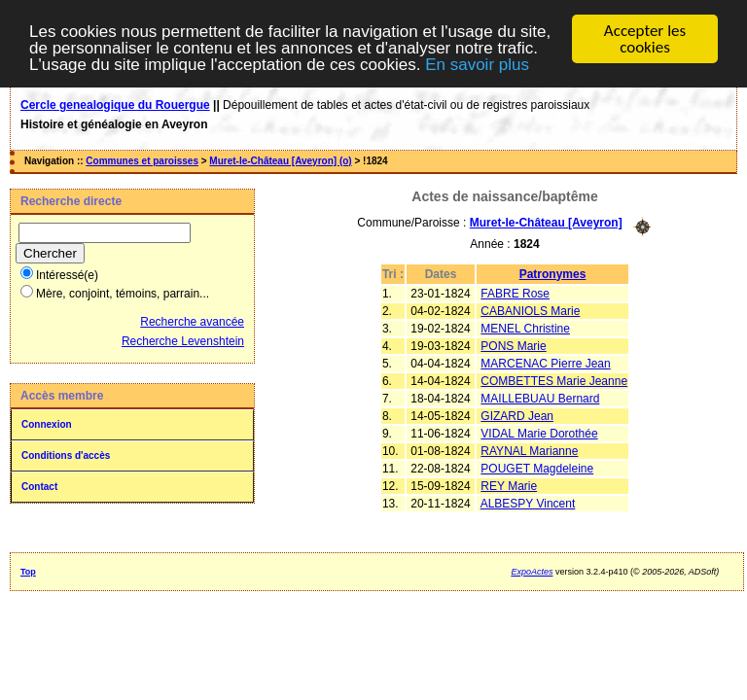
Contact (39, 487)
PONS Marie (513, 345)
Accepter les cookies (645, 39)
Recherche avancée (192, 322)
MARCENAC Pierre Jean (545, 363)
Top (28, 572)
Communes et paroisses (142, 161)
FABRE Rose (515, 293)
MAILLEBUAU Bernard (540, 398)
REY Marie (509, 485)
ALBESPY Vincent (528, 503)
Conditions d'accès (66, 455)
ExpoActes (532, 572)
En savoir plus (477, 64)
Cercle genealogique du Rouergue (115, 105)
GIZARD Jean (517, 415)
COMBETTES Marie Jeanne (554, 380)
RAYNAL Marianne (529, 450)
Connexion (47, 424)
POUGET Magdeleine (537, 468)
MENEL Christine (525, 328)
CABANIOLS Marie (530, 310)
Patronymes (553, 273)
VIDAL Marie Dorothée (539, 433)
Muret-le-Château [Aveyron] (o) (280, 161)
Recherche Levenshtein (183, 341)
